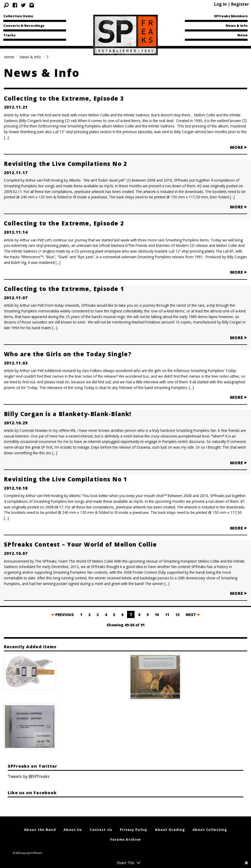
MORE (239, 147)
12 (177, 615)
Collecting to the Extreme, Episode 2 (64, 223)
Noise (242, 35)
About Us (73, 830)
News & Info (237, 26)
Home (9, 57)
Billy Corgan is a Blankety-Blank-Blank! (68, 414)
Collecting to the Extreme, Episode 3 (64, 98)
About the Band (40, 830)
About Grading (170, 830)
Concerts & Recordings (24, 26)
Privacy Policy (134, 830)
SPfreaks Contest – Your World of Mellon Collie (80, 544)
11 (167, 615)
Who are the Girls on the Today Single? (68, 354)
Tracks (9, 35)
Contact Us (101, 830)
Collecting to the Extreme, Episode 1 (64, 289)
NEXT (193, 615)
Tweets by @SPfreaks (29, 776)
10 (157, 615)
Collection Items (18, 16)
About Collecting (210, 830)
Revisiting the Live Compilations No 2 (66, 164)
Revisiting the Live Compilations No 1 (66, 479)
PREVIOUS (63, 615)
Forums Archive (126, 839)
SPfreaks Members (231, 16)
